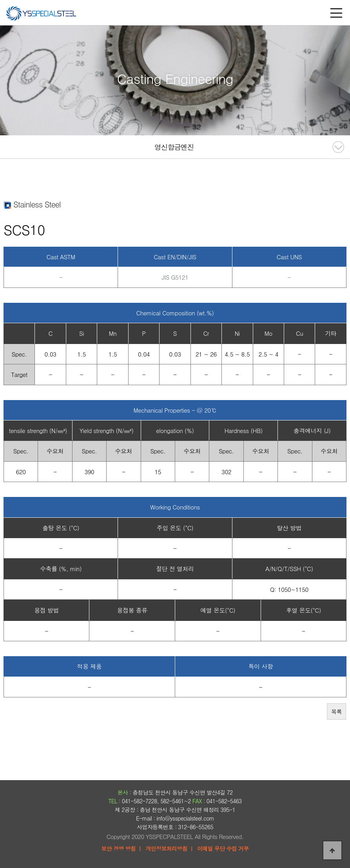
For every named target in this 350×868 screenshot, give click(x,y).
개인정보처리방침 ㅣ (170, 848)
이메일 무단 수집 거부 (223, 848)
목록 (336, 712)
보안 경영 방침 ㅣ (122, 848)
